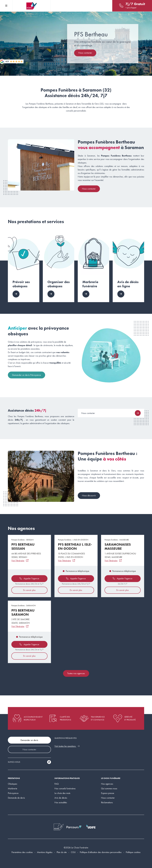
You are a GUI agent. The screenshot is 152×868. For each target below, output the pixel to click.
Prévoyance (13, 793)
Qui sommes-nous (109, 788)
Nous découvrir (89, 495)
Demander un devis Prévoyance (26, 375)
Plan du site (62, 852)
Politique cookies (133, 852)
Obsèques (13, 784)
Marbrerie (13, 788)
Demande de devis (16, 798)
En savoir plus (29, 590)
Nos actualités (61, 802)
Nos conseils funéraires (65, 788)
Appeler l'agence (29, 578)
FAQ (57, 784)
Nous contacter (85, 53)
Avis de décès (61, 798)
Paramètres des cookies (22, 852)
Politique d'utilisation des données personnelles (101, 852)
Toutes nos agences (76, 673)
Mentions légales (45, 852)
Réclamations (107, 802)
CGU (73, 852)
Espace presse (108, 793)
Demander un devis (29, 740)
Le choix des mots (62, 793)
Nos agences (107, 784)
